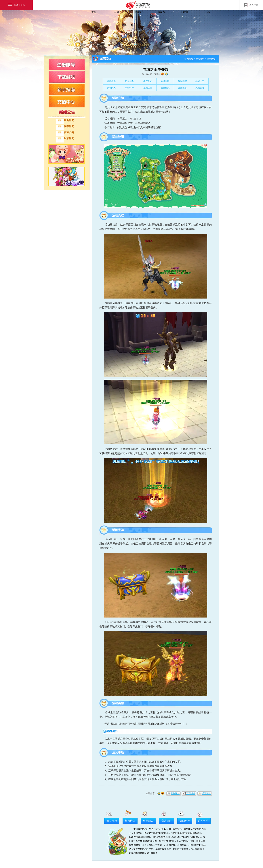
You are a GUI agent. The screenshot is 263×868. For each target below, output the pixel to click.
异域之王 (200, 81)
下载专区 (185, 12)
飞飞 (68, 19)
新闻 (117, 12)
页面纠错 (191, 793)
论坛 (208, 12)
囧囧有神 (185, 821)
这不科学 (203, 821)
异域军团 (165, 81)
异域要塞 (182, 81)
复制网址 (175, 793)
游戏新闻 (69, 126)
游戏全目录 (16, 5)
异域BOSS (129, 88)
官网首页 (189, 59)
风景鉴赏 (200, 88)
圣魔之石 (148, 88)
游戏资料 (162, 12)
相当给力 (130, 821)
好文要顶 (112, 821)
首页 (94, 12)
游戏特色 (139, 12)
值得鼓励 (148, 821)
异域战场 (111, 81)
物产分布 (148, 81)
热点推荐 (251, 5)
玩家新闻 (69, 138)
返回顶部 (206, 793)
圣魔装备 (182, 88)
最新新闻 (69, 120)
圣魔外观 (165, 88)
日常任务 (129, 81)
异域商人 (111, 88)
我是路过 (167, 821)
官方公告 (69, 132)
